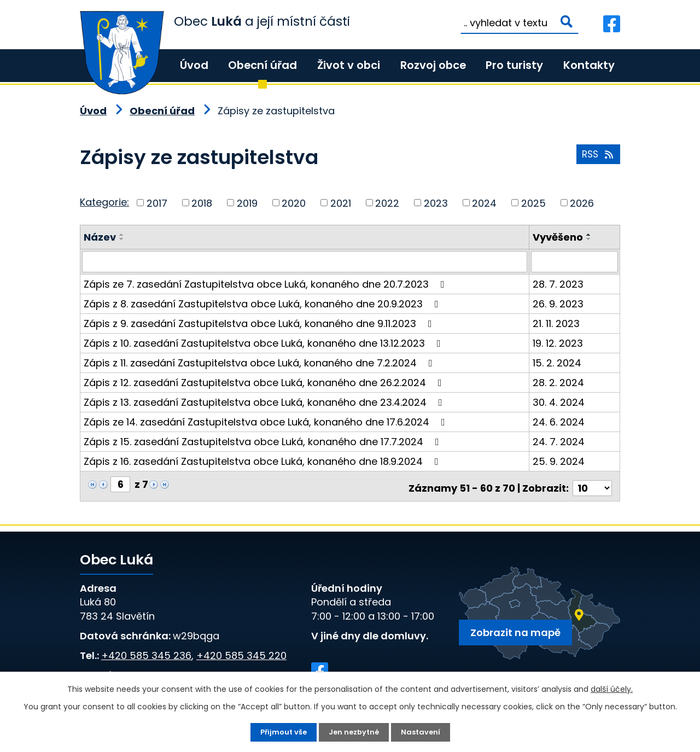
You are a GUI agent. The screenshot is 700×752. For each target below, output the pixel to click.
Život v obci (349, 65)
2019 (247, 203)
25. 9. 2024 (560, 461)
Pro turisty (514, 65)
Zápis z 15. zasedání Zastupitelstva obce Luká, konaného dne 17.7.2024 (264, 441)
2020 (294, 203)
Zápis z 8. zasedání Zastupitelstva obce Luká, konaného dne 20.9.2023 (263, 303)
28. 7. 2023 (559, 284)
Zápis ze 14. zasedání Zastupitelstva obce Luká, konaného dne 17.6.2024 (267, 421)
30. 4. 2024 (560, 402)
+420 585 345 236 (146, 651)
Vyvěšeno (559, 237)
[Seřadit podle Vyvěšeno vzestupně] (590, 235)
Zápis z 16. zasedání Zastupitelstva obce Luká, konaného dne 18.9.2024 (263, 461)
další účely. (612, 688)
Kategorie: (104, 202)
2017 (157, 203)
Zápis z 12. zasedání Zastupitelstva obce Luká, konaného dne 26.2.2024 (265, 382)
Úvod (194, 65)
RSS (597, 158)
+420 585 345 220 (241, 651)
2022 (387, 203)
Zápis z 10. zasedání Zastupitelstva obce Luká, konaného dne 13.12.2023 (264, 343)
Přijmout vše (281, 732)
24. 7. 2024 (560, 441)
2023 (436, 203)
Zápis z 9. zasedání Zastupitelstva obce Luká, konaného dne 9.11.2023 (260, 323)
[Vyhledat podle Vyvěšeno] (575, 261)
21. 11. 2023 (557, 323)
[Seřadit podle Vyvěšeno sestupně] (590, 239)
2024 (484, 203)
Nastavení (424, 732)
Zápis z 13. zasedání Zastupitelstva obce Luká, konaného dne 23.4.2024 (265, 402)
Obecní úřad (262, 65)
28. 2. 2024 (559, 382)
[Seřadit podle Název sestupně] (122, 239)
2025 (533, 203)
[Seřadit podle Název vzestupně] (122, 235)
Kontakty (589, 65)
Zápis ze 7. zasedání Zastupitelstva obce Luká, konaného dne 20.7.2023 (266, 284)
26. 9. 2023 (559, 303)
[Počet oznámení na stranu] (592, 484)
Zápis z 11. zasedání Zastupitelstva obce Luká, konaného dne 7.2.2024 (260, 362)
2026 (582, 203)
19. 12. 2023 (559, 343)
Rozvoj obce (433, 65)
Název (100, 237)
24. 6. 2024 (560, 421)
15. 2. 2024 (558, 362)
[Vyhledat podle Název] (305, 261)
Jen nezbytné (354, 732)
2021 (341, 203)
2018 (202, 203)
